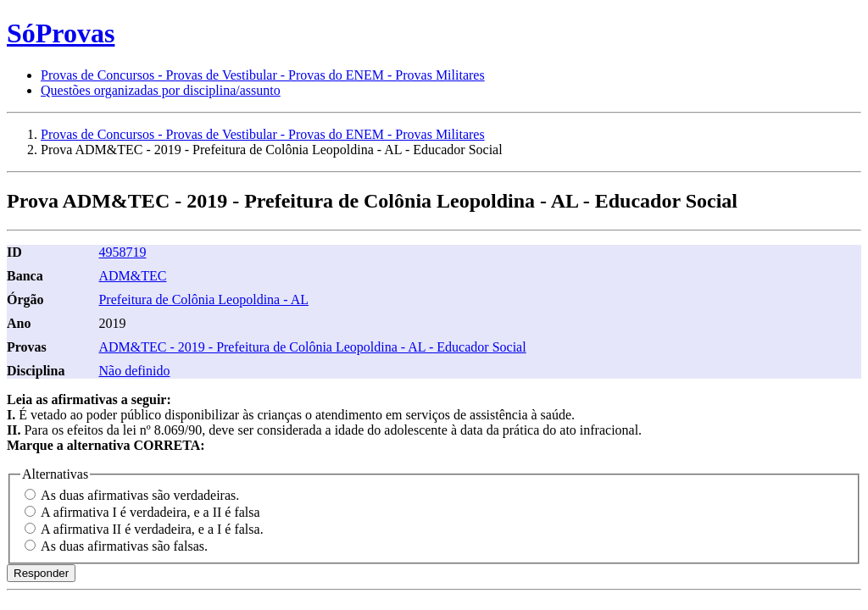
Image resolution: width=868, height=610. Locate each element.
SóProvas (61, 33)
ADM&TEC (132, 276)
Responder (41, 573)
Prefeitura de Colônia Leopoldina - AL (203, 299)
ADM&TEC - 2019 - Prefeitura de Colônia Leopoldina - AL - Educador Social (312, 347)
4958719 (122, 252)
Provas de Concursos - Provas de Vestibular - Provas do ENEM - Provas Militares (263, 75)
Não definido (134, 371)
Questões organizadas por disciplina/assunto (161, 90)
